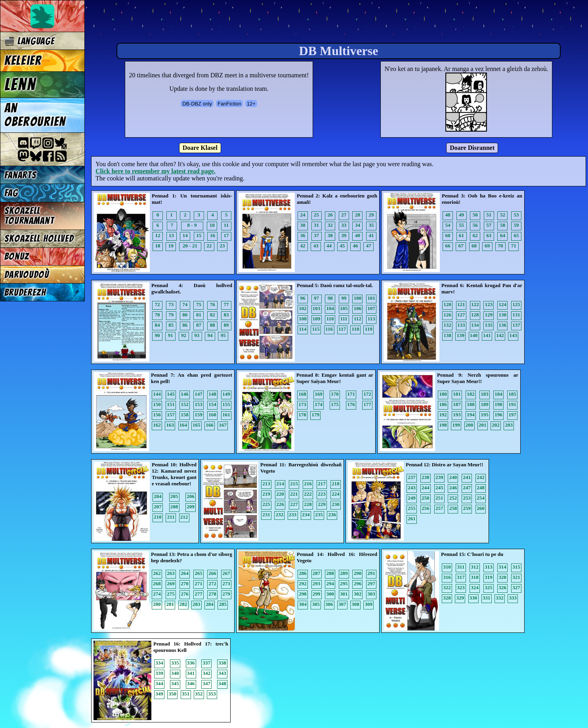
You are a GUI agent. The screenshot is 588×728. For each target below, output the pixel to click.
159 (199, 415)
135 (489, 325)
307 (342, 604)
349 (159, 694)
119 (369, 329)
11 (226, 225)
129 (489, 315)
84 (157, 325)
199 (456, 425)
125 (516, 304)
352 (199, 694)
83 (226, 315)
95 (223, 335)
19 (171, 246)
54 (448, 225)
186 (443, 404)
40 (358, 235)
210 (158, 517)
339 (159, 673)
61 (461, 235)
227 (294, 504)
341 (191, 673)
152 (185, 404)
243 (412, 488)
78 (157, 315)
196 (498, 415)
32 (330, 225)
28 (358, 215)
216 (308, 484)
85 (171, 325)
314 (502, 567)
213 (266, 484)
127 (461, 315)
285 (223, 604)
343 (222, 673)
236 (332, 514)
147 (199, 394)
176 (351, 404)
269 (171, 583)
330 (473, 598)
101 (371, 298)
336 (191, 663)
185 (512, 394)
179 (316, 415)
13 (171, 235)
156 (157, 415)
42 (303, 246)
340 (175, 673)
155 (226, 404)
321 (516, 577)
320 (502, 577)
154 (212, 404)
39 (344, 235)
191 (512, 404)
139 (461, 335)
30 (303, 225)
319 (489, 577)
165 (197, 425)
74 (185, 304)
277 (199, 594)
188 (471, 404)
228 (308, 504)
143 (514, 335)
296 (358, 583)
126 (447, 315)
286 (303, 573)
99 (344, 298)
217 (322, 484)
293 (317, 583)
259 (467, 508)
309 (369, 604)
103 (317, 308)
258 (453, 508)
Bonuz (17, 256)
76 (213, 304)
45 (342, 246)
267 (226, 573)
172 (367, 394)
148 (212, 394)
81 (199, 315)
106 (358, 308)
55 (461, 225)
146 (185, 394)
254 (481, 498)
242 (481, 477)
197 (512, 415)
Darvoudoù (27, 275)
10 (212, 225)
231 (266, 514)
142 (500, 335)
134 (475, 325)
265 (199, 573)
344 (159, 683)
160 (212, 415)
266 (212, 573)
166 (210, 425)
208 (174, 507)
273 (226, 583)
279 (226, 594)
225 (266, 504)
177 (367, 404)
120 (447, 304)
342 (207, 673)
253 (467, 498)
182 (471, 394)
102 (303, 308)
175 (335, 404)
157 (171, 415)
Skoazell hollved (39, 239)
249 (412, 498)
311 (461, 567)
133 (461, 325)
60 (448, 235)
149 (226, 394)
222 (308, 494)
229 (322, 504)
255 (412, 508)
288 (330, 573)
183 (485, 394)
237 (412, 477)
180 (443, 394)
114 (303, 329)
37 (316, 235)
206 (191, 496)
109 (317, 319)
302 (358, 594)
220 (280, 494)
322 (447, 587)
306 (329, 604)
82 (213, 315)
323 (461, 587)
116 (329, 329)
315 (516, 567)
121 (461, 304)
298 (303, 594)
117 (342, 329)
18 (158, 246)
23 (222, 246)
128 (475, 315)
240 (453, 477)
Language (30, 41)
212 (184, 517)
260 (481, 508)
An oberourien (35, 115)
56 (475, 225)
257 (439, 508)
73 (171, 304)
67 (461, 246)
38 (330, 235)
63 (489, 235)
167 (223, 425)
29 (371, 215)
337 (207, 663)
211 (171, 517)
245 (439, 488)
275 (171, 594)
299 (317, 594)
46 (356, 246)
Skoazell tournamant (29, 216)
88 (213, 325)
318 (475, 577)
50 (475, 215)
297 (371, 583)
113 (371, 319)
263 (171, 573)
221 (294, 494)
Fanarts (21, 175)
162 (157, 425)
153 (199, 404)
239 (439, 477)
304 (303, 604)
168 (302, 394)
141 (487, 335)
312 (475, 567)
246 (453, 488)
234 (306, 514)
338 (222, 663)
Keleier (23, 61)
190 (498, 404)
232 (280, 514)
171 (351, 394)
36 (303, 235)
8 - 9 (192, 225)
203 (509, 425)
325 (489, 587)
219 (266, 494)
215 (294, 484)
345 (175, 683)
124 (503, 304)
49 (461, 215)
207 (158, 507)
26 (330, 215)
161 (226, 415)
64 (503, 235)
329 (460, 598)
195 (485, 415)
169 (319, 394)
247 (467, 488)
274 (157, 594)
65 (516, 235)
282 (183, 604)
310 (447, 567)
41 (371, 235)
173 (302, 404)
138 (447, 335)
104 (330, 308)
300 (330, 594)
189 (485, 404)
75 (199, 304)
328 (447, 598)
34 (358, 225)
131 (516, 315)
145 (171, 394)
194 (471, 415)
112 (358, 319)
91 (171, 335)
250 (426, 498)
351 (186, 694)
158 (185, 415)
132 (447, 325)
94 (210, 335)
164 (183, 425)
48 (448, 215)
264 (185, 573)
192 (443, 415)
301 (344, 594)
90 (157, 335)
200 (470, 425)
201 (483, 425)
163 (170, 425)
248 (481, 488)
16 (213, 235)
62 (475, 235)
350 (173, 694)
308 (355, 604)
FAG (11, 193)
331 (487, 598)
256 (426, 508)
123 (489, 304)
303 (371, 594)
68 (474, 246)
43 (316, 246)
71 (514, 246)
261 (412, 518)
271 (199, 583)
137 (516, 325)
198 (443, 425)
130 (503, 315)
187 (457, 404)
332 (500, 598)
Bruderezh (25, 292)
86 (185, 325)
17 (226, 235)
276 (185, 594)
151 (171, 404)
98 (330, 298)
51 (489, 215)
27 (344, 215)
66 (448, 246)
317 (461, 577)
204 (158, 496)
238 (426, 477)
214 (280, 484)
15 (199, 235)
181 (457, 394)
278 (212, 594)
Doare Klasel (200, 148)
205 (174, 496)
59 (516, 225)
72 (157, 304)
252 (453, 498)
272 (212, 583)
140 (474, 335)
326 (502, 587)
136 (503, 325)
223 (322, 494)
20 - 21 (190, 246)
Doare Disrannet (472, 148)
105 (344, 308)
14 (185, 235)
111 (344, 319)
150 (157, 404)
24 (303, 215)
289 (344, 573)
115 (316, 329)
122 (475, 304)
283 (197, 604)
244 (426, 488)
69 (487, 246)
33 (344, 225)
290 (358, 573)
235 (319, 514)
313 (489, 567)
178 (302, 415)
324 (475, 587)
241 (467, 477)
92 (184, 335)
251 (439, 498)
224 (336, 494)
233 (293, 514)
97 (316, 298)
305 (316, 604)
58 (503, 225)
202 (496, 425)
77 (226, 304)
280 (157, 604)
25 (316, 215)
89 (226, 325)
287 (317, 573)
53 (516, 215)
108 (303, 319)
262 (157, 573)
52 (503, 215)
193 (457, 415)
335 (175, 663)
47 (369, 246)
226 (280, 504)
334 (159, 663)
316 (447, 577)
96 (303, 298)
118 (356, 329)
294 (330, 583)
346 (191, 683)
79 (171, 315)
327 (516, 587)
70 (501, 246)
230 (336, 504)
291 (371, 573)
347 (207, 683)
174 (319, 404)
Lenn (20, 84)
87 (199, 325)
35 (371, 225)
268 (157, 583)
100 (358, 298)
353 (212, 694)
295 (344, 583)
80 (185, 315)
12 (158, 235)
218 (336, 484)
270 (185, 583)
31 (316, 225)
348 (222, 683)
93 (197, 335)
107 (371, 308)
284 (210, 604)
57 (489, 225)
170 (335, 394)
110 (330, 319)
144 (157, 394)
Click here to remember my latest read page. (156, 171)
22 (209, 246)
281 (170, 604)
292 (303, 583)
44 (329, 246)
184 (498, 394)
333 (513, 598)
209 (191, 507)
